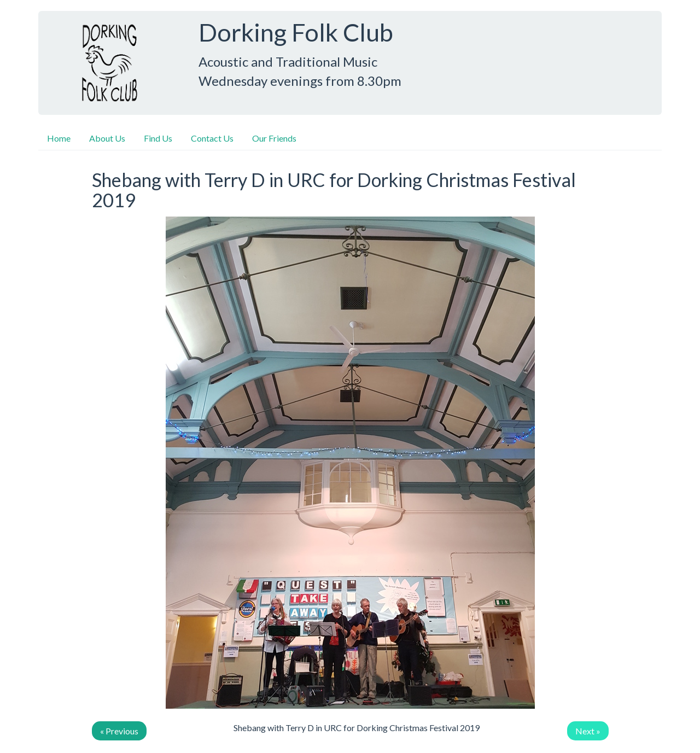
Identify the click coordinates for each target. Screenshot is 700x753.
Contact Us (212, 138)
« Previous (119, 731)
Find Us (158, 138)
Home (59, 138)
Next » (588, 731)
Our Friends (274, 138)
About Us (107, 138)
